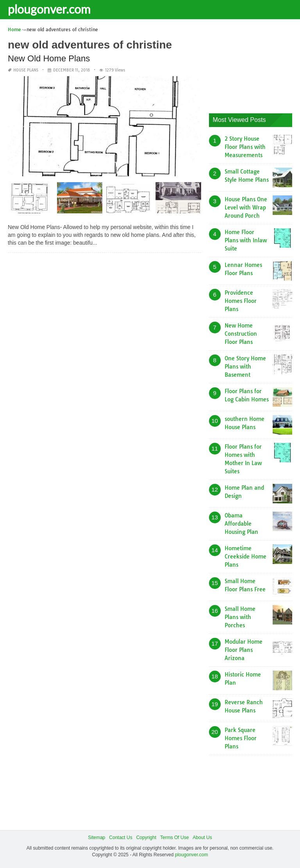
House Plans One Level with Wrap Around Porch (246, 208)
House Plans (26, 70)
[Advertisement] (254, 64)
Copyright (146, 838)
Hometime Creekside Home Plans (246, 557)
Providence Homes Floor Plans (241, 301)
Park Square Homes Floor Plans (241, 738)
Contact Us (121, 838)
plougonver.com (49, 9)
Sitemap (96, 838)
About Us (202, 838)
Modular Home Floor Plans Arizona (244, 650)
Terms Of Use (174, 838)
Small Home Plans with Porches (240, 617)
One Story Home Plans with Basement (245, 367)
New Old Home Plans (49, 58)
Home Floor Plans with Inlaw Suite (246, 240)
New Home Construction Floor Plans (241, 334)
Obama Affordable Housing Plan (241, 524)
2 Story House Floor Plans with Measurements (245, 147)
